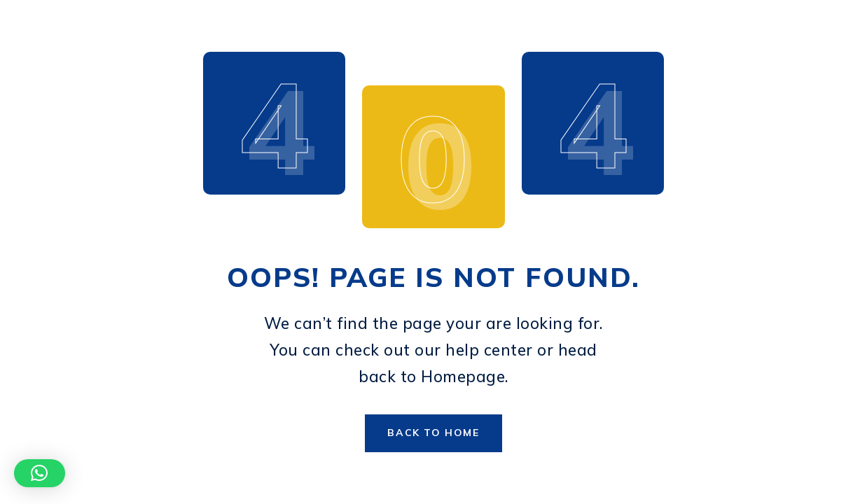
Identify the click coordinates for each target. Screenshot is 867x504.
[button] (40, 473)
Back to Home (433, 433)
